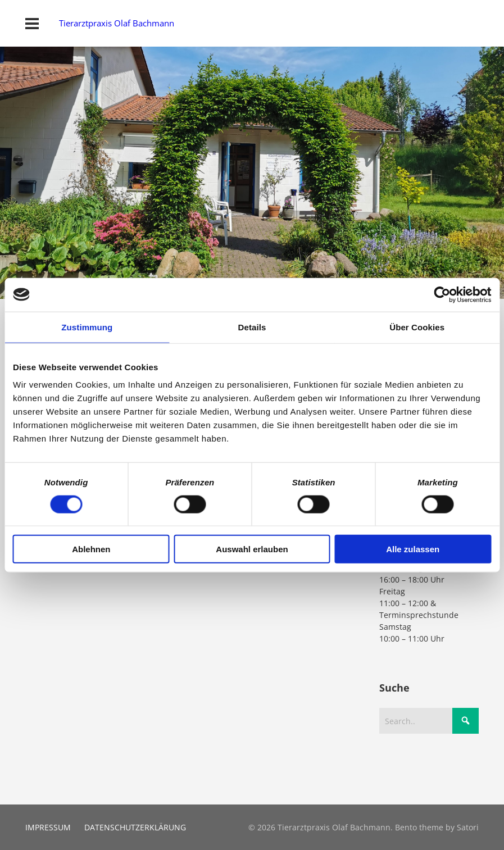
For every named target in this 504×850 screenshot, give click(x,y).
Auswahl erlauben (252, 549)
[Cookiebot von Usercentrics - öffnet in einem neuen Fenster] (442, 294)
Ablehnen (91, 549)
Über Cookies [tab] (417, 327)
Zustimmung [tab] (87, 327)
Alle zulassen (413, 549)
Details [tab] (252, 327)
